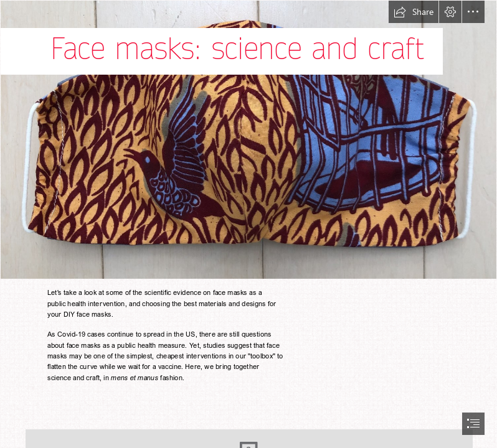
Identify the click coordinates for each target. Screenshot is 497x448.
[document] (249, 224)
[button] (414, 12)
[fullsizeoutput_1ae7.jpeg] (249, 140)
